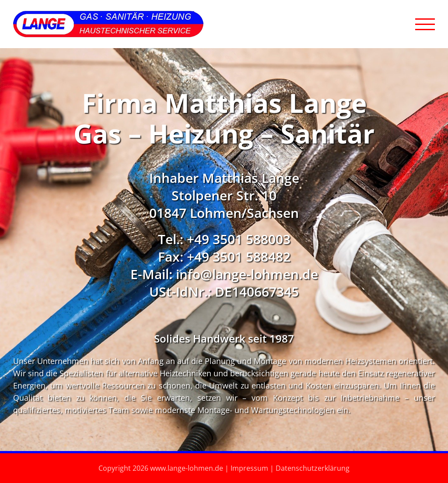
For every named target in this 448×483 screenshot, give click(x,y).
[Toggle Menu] (425, 24)
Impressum (249, 468)
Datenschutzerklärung (313, 468)
